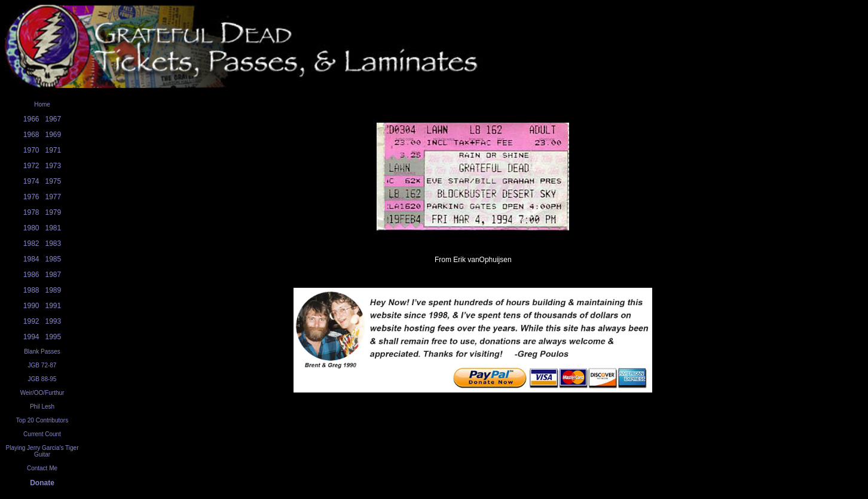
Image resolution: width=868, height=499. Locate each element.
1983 (54, 244)
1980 (31, 228)
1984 (31, 259)
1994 (31, 337)
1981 (54, 228)
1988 (31, 290)
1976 (31, 197)
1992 (31, 321)
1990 (31, 306)
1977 (54, 197)
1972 (31, 166)
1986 (31, 275)
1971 (54, 150)
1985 (54, 259)
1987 (54, 275)
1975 (54, 181)
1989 (54, 290)
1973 (54, 166)
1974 (31, 181)
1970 (31, 150)
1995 (54, 337)
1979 (54, 212)
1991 (54, 306)
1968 (31, 135)
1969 (54, 135)
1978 (31, 212)
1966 (31, 119)
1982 (31, 244)
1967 (54, 119)
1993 (54, 321)
